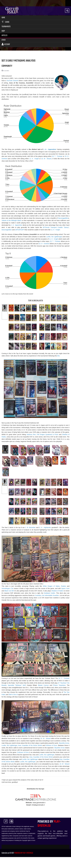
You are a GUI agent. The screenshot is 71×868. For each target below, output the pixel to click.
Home (3, 18)
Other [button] (4, 40)
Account (6, 45)
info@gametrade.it (38, 805)
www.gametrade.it (39, 803)
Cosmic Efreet (32, 685)
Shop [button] (3, 31)
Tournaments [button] (6, 27)
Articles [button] (4, 36)
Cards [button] (5, 22)
